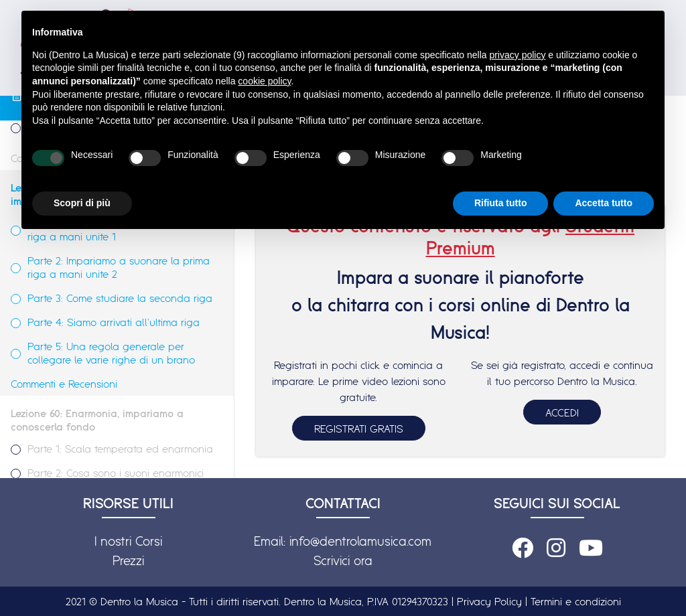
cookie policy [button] (264, 81)
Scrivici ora (343, 560)
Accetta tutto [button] (604, 203)
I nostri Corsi (128, 541)
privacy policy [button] (517, 55)
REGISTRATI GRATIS (359, 429)
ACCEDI (562, 412)
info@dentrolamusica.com (360, 541)
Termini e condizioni (576, 601)
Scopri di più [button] (82, 203)
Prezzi (128, 560)
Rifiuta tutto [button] (501, 203)
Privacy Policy (489, 601)
